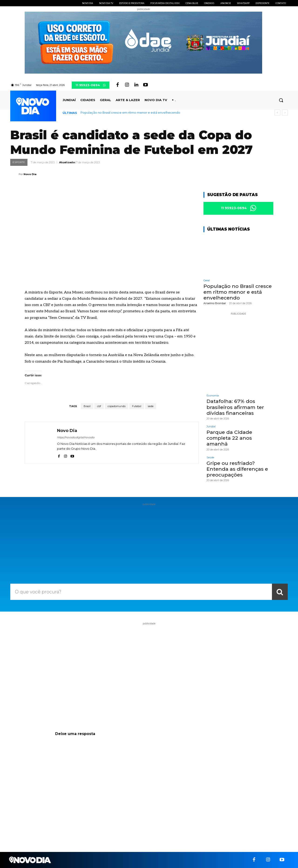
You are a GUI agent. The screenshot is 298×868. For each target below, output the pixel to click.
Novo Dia (30, 174)
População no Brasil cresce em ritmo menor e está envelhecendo (130, 112)
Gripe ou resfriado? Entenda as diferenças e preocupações (237, 469)
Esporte (19, 162)
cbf (99, 406)
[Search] (280, 592)
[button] (281, 100)
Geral (207, 281)
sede (151, 406)
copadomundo (117, 406)
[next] (285, 113)
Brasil (87, 406)
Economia (213, 396)
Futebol (137, 406)
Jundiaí (211, 427)
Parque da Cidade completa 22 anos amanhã (229, 438)
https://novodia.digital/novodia (76, 437)
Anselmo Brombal (215, 303)
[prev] (277, 113)
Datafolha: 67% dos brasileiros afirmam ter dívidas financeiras (235, 407)
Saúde (210, 458)
